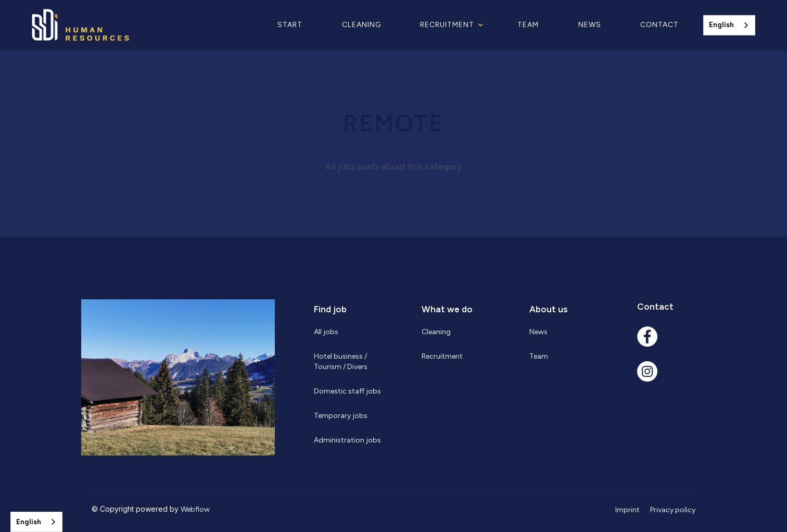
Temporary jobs (341, 416)
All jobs (326, 332)
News (590, 25)
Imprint (627, 510)
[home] (105, 25)
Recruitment (442, 356)
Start (290, 25)
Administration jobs (347, 440)
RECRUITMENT (447, 25)
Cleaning (361, 25)
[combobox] (729, 25)
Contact (659, 25)
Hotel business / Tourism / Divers (341, 362)
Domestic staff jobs (347, 391)
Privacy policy (673, 510)
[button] (454, 25)
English (721, 25)
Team (528, 25)
